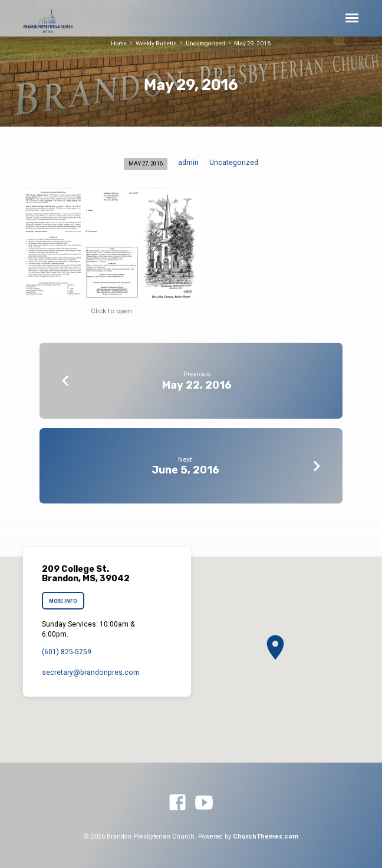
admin (188, 163)
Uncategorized (205, 43)
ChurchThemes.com (266, 836)
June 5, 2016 (185, 470)
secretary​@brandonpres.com (91, 672)
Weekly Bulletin (156, 43)
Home (119, 43)
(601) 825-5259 (67, 652)
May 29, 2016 (252, 43)
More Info (63, 601)
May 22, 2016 (197, 385)
